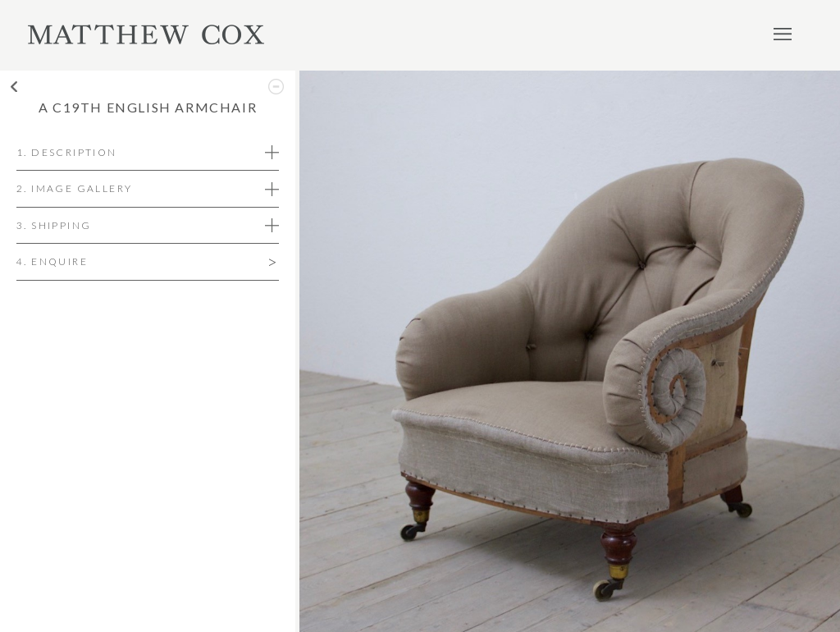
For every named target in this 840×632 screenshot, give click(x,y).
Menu (783, 34)
